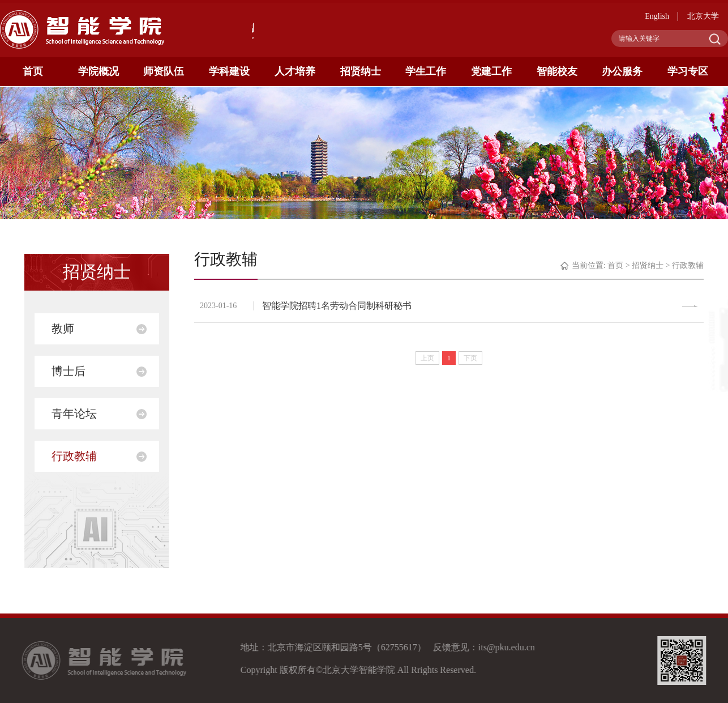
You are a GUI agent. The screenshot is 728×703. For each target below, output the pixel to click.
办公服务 (622, 71)
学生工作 (426, 71)
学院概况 (99, 71)
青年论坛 (74, 414)
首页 (33, 71)
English (657, 16)
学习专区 (688, 71)
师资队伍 (164, 71)
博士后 (68, 371)
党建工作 (491, 71)
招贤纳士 (361, 71)
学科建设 (229, 71)
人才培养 (295, 71)
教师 (63, 329)
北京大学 (703, 16)
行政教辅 (74, 456)
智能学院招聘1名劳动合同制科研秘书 (337, 306)
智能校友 (557, 71)
